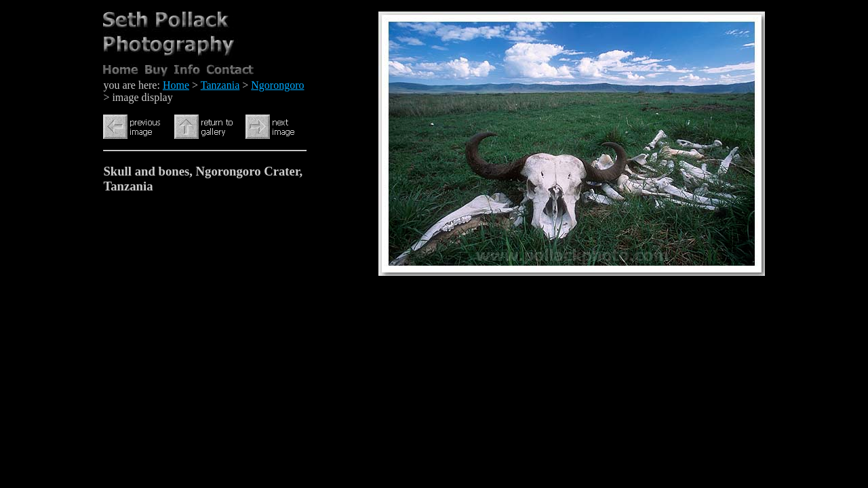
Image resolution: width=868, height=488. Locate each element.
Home (176, 85)
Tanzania (220, 85)
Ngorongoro (277, 85)
